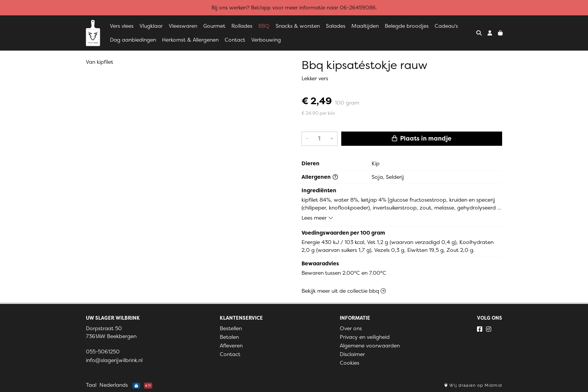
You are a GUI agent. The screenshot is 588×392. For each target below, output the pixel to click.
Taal (91, 385)
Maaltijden (365, 26)
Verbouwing (266, 40)
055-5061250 (103, 352)
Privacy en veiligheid (365, 337)
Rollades (242, 26)
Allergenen (320, 177)
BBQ (264, 26)
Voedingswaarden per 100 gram (343, 233)
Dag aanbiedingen (133, 40)
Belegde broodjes (407, 26)
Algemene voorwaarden (370, 346)
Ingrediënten (319, 190)
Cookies (349, 363)
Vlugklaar (151, 26)
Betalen (229, 337)
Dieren (310, 163)
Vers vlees (122, 26)
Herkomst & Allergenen (190, 40)
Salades (336, 26)
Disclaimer (352, 354)
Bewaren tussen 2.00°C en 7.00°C (344, 273)
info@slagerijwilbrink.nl (114, 360)
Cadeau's (446, 26)
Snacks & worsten (298, 26)
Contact (235, 40)
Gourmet (214, 26)
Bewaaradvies (320, 263)
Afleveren (231, 346)
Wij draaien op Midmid (473, 385)
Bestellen (231, 328)
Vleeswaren (183, 26)
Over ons (351, 328)
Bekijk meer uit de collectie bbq (344, 291)
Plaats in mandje (422, 138)
